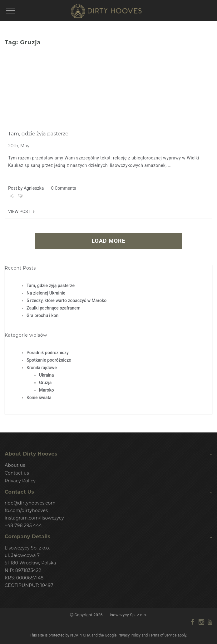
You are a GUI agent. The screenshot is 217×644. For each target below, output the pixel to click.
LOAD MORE (108, 241)
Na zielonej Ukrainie (46, 293)
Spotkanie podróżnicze (49, 360)
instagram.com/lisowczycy (34, 518)
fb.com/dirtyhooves (26, 510)
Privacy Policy (20, 481)
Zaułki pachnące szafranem (54, 308)
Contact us (17, 473)
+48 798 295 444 (23, 525)
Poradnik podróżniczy (48, 353)
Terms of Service (163, 635)
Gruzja (45, 383)
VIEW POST (19, 212)
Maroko (47, 390)
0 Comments (64, 188)
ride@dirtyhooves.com (30, 503)
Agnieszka (34, 188)
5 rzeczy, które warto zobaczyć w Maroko (67, 300)
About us (15, 465)
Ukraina (47, 375)
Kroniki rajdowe (42, 368)
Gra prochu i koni (43, 315)
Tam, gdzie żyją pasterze (38, 134)
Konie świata (39, 398)
